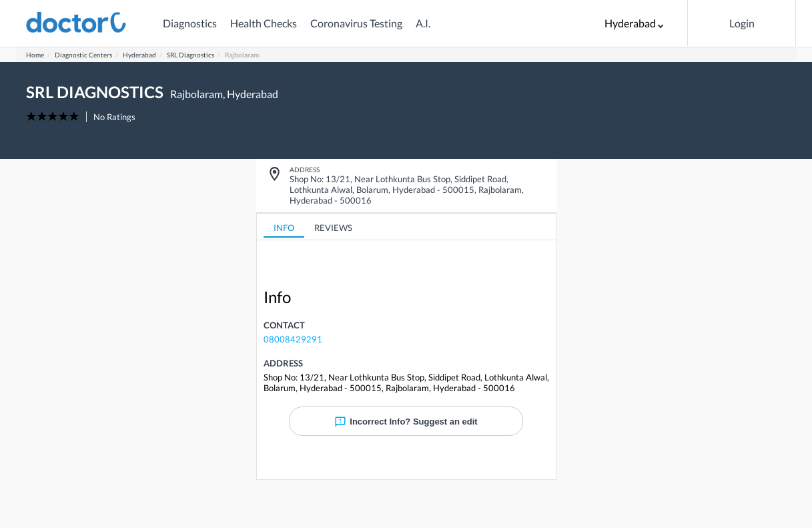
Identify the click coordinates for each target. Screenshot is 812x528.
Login (742, 23)
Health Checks (264, 23)
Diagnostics (190, 23)
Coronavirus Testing (356, 23)
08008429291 (293, 339)
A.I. (423, 23)
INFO (284, 228)
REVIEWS (333, 228)
